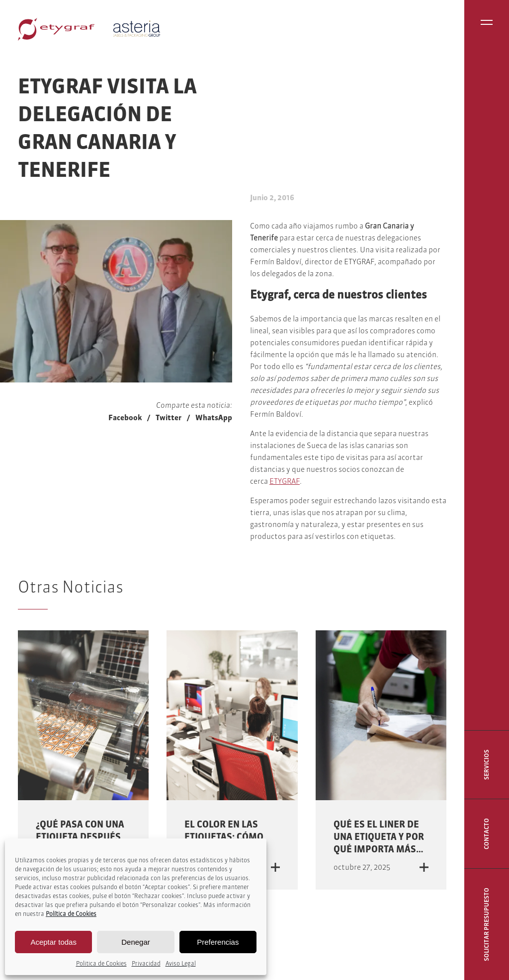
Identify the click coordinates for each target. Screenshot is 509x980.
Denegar (136, 942)
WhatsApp (214, 417)
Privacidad (146, 963)
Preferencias (218, 942)
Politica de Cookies (101, 963)
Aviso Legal (181, 963)
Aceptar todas (53, 942)
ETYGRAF (285, 481)
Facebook (125, 417)
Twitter (169, 417)
